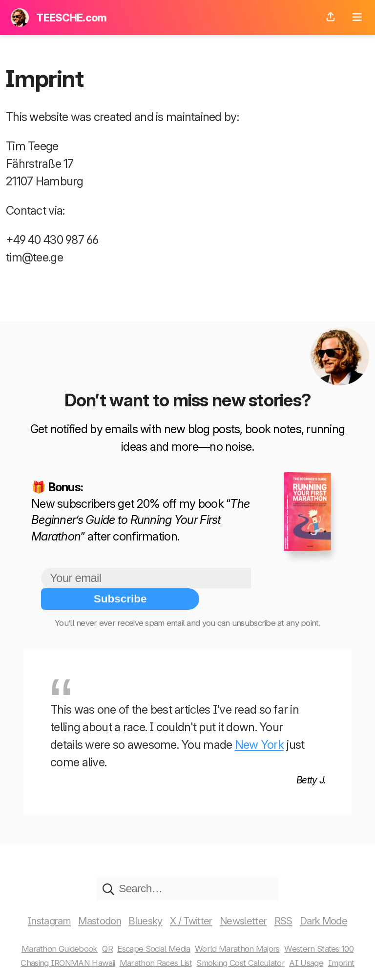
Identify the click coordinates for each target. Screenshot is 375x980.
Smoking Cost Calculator (245, 942)
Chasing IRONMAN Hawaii (62, 942)
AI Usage (315, 942)
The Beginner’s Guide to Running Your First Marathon (140, 520)
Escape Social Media (153, 929)
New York (259, 724)
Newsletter (250, 900)
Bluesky (144, 900)
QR (103, 929)
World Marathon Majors (241, 929)
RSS (292, 900)
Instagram (39, 900)
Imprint (351, 942)
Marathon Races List (156, 942)
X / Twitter (194, 900)
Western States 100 (325, 929)
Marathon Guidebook (53, 929)
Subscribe (292, 578)
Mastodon (94, 900)
